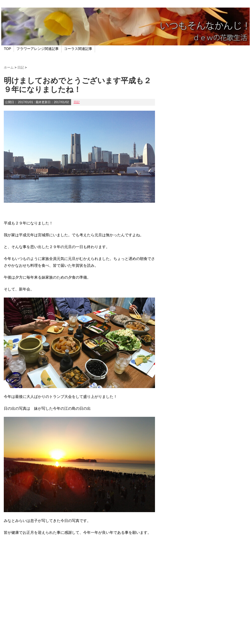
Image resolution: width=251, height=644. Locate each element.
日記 (77, 102)
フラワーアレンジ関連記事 (38, 49)
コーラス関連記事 (78, 49)
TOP (8, 49)
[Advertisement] (79, 595)
